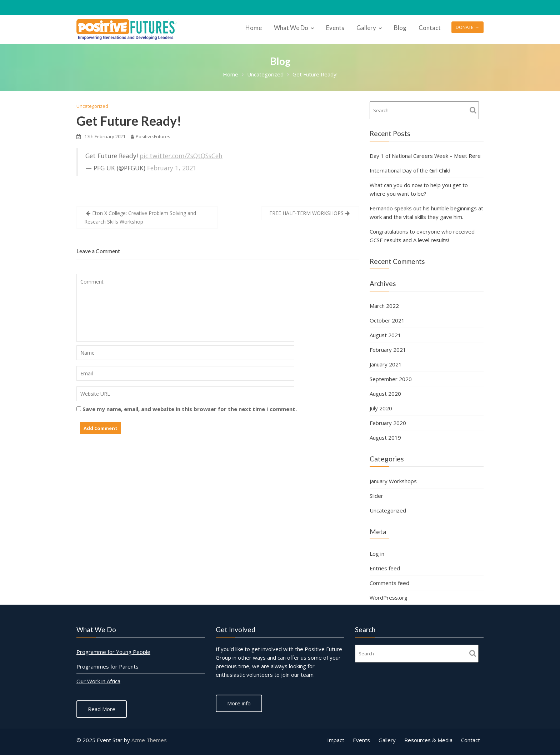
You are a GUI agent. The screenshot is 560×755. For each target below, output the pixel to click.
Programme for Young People (114, 652)
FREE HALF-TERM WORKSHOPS (306, 213)
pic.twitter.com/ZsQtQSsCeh (181, 156)
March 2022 (384, 306)
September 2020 (391, 379)
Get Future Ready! (129, 121)
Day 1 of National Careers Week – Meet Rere (425, 156)
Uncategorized (92, 106)
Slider (376, 496)
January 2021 (386, 364)
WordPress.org (389, 597)
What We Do (291, 28)
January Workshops (393, 481)
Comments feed (389, 583)
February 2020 (388, 423)
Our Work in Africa (99, 681)
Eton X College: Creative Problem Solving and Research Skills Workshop (140, 217)
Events (335, 28)
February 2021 (388, 350)
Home (254, 28)
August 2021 (385, 335)
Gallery (366, 28)
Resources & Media (428, 740)
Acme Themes (149, 740)
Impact (336, 740)
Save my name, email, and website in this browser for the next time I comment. (190, 409)
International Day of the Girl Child (410, 170)
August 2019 (385, 437)
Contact (430, 28)
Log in (377, 554)
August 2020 (385, 394)
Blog (400, 28)
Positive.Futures (151, 136)
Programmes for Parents (108, 667)
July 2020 (381, 408)
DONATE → (467, 27)
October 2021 (387, 320)
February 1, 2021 (172, 168)
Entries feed (385, 568)
